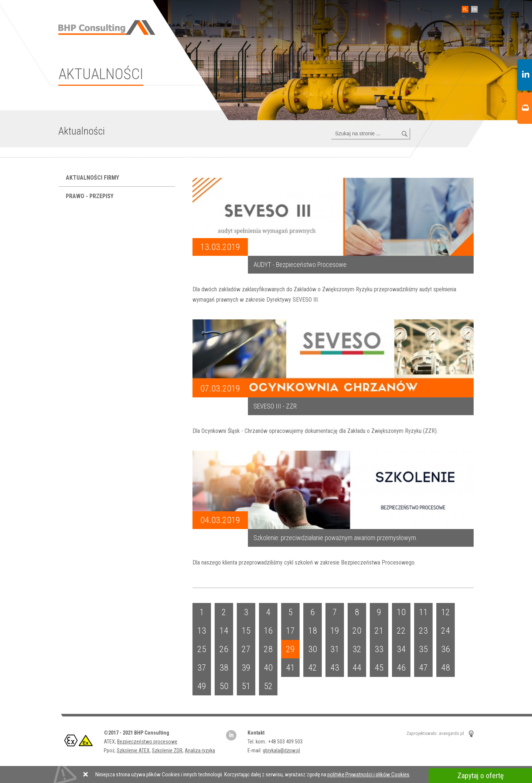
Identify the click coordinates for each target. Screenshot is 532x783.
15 (246, 631)
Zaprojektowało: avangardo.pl (435, 734)
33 (379, 649)
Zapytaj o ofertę (480, 776)
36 (446, 649)
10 (401, 612)
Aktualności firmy (93, 178)
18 (313, 631)
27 (246, 649)
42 (313, 668)
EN (475, 9)
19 (335, 631)
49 (202, 686)
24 (446, 631)
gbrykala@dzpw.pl (281, 750)
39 (246, 668)
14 (224, 631)
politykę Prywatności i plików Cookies (368, 774)
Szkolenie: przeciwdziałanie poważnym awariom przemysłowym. (335, 538)
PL (465, 9)
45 (379, 668)
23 (423, 631)
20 (357, 631)
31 (335, 649)
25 (202, 649)
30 (313, 649)
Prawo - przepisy (90, 196)
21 (379, 631)
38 (224, 668)
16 (268, 631)
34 (401, 649)
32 (357, 649)
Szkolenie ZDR (167, 750)
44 (357, 668)
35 (423, 649)
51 (246, 686)
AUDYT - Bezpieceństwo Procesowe (300, 265)
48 (446, 668)
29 (290, 649)
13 (202, 631)
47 (423, 668)
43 (335, 668)
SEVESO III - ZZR (275, 406)
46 (401, 668)
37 (202, 668)
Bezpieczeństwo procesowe (147, 742)
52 (268, 686)
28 (268, 649)
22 (401, 631)
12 (446, 612)
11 (423, 612)
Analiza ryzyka (200, 750)
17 (290, 631)
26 (224, 649)
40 (268, 668)
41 (290, 668)
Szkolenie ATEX (133, 750)
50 (224, 686)
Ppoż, (110, 750)
